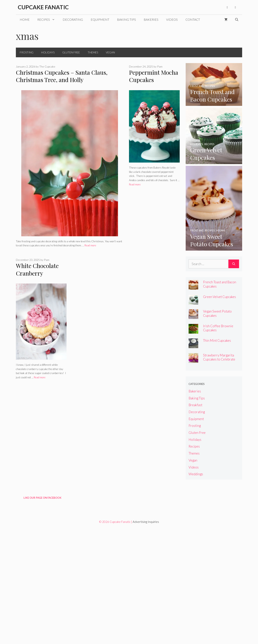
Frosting (27, 52)
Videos (172, 19)
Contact (193, 19)
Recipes (48, 20)
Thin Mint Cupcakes (217, 340)
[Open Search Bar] (237, 20)
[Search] (234, 264)
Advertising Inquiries (146, 522)
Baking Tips (126, 19)
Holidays (48, 52)
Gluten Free (71, 52)
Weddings (196, 474)
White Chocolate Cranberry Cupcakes (37, 273)
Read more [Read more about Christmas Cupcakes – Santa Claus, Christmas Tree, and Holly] (90, 245)
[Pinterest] (235, 7)
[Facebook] (227, 7)
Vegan (110, 52)
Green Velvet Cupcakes (220, 297)
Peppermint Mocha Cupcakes (154, 76)
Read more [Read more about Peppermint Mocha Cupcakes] (135, 184)
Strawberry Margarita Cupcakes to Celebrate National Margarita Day (220, 359)
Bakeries (151, 19)
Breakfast (195, 405)
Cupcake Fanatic (43, 7)
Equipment (100, 19)
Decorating (73, 19)
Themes (93, 52)
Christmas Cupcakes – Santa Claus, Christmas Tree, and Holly (62, 76)
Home (25, 19)
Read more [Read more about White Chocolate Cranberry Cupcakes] (40, 377)
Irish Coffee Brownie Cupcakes (218, 328)
